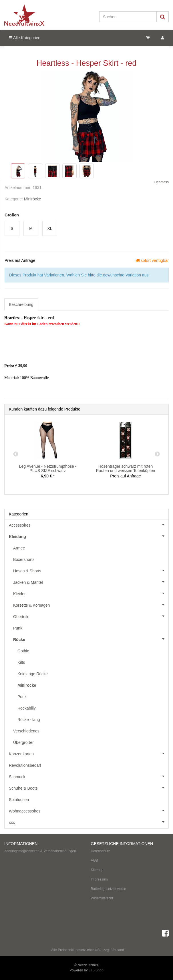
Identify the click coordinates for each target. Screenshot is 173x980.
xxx (89, 822)
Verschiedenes (26, 731)
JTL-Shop (96, 970)
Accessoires (89, 525)
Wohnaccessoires (89, 810)
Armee (19, 548)
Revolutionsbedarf (25, 765)
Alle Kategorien (25, 38)
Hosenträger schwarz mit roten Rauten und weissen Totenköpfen (126, 468)
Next (157, 454)
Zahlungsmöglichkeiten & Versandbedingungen (40, 851)
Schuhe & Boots (89, 788)
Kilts (21, 662)
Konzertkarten (89, 753)
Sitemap (97, 870)
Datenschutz (101, 851)
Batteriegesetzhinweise (109, 889)
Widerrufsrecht (102, 898)
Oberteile (91, 616)
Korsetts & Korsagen (91, 605)
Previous (16, 454)
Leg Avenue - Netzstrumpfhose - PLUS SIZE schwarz (48, 468)
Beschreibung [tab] (21, 304)
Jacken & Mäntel (91, 582)
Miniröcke (33, 199)
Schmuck (89, 776)
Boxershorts (24, 559)
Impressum (99, 879)
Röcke (91, 639)
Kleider (91, 593)
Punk (18, 628)
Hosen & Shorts (91, 570)
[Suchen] (128, 17)
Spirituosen (19, 800)
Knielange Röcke (33, 674)
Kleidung (89, 536)
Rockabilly (27, 708)
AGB (95, 861)
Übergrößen (24, 742)
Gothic (23, 651)
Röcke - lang (29, 720)
